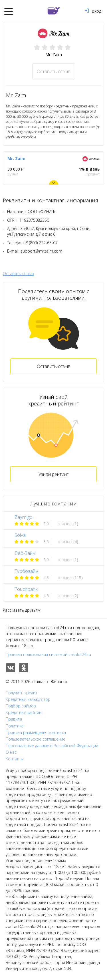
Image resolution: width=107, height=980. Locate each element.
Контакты (15, 759)
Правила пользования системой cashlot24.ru (48, 654)
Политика (15, 726)
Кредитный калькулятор (28, 699)
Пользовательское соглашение (36, 739)
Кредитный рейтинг (24, 713)
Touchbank (26, 589)
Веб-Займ (25, 553)
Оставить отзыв (54, 71)
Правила (14, 719)
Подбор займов (21, 706)
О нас (11, 752)
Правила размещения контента (36, 733)
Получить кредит (22, 693)
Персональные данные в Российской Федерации (52, 746)
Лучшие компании (53, 503)
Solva (20, 535)
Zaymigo (24, 517)
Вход (93, 11)
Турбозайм (27, 571)
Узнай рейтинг (53, 474)
